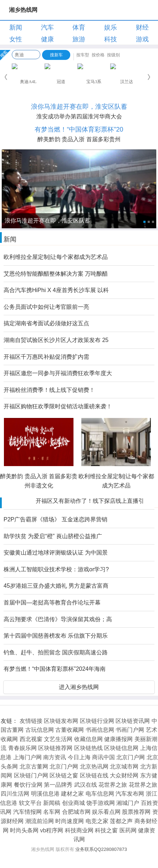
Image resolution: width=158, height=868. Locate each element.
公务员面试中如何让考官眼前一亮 (46, 307)
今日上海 (79, 757)
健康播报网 (118, 739)
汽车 (47, 27)
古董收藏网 (70, 730)
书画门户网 (130, 730)
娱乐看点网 (106, 812)
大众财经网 (124, 775)
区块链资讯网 (133, 721)
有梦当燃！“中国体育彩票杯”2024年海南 (55, 669)
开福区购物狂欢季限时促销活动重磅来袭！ (58, 406)
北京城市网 (124, 767)
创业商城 (73, 803)
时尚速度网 (70, 821)
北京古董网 (34, 767)
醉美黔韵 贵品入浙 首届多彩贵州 (79, 139)
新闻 (16, 27)
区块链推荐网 (55, 748)
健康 (47, 39)
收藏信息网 (88, 739)
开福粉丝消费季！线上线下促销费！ (49, 390)
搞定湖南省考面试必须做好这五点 (46, 323)
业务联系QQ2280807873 (101, 849)
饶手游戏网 (101, 803)
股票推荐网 (136, 812)
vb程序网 (52, 830)
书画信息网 (100, 730)
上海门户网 (27, 757)
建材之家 (72, 794)
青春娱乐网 (22, 748)
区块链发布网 (61, 721)
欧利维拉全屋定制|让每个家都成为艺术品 (56, 257)
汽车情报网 (27, 812)
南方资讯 (55, 757)
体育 (79, 27)
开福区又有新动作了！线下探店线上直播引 (90, 501)
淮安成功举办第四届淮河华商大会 (79, 116)
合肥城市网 (76, 812)
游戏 (142, 39)
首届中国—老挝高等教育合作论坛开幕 (52, 603)
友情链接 (31, 721)
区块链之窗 (64, 775)
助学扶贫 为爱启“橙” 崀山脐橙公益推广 (53, 536)
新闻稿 (52, 803)
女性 (16, 39)
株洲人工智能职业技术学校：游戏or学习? (56, 569)
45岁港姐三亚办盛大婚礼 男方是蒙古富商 (56, 586)
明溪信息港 (45, 794)
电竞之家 (97, 821)
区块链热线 (88, 748)
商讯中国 (103, 757)
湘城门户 (128, 803)
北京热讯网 (94, 767)
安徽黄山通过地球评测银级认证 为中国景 (56, 553)
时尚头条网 (24, 830)
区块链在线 (94, 775)
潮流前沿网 (40, 821)
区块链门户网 (31, 775)
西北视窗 (31, 739)
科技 (111, 39)
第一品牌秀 (58, 785)
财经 (142, 27)
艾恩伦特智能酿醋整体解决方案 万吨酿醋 (56, 274)
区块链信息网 (121, 748)
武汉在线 (86, 785)
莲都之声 (121, 821)
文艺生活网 (58, 739)
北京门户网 (131, 757)
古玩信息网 (40, 730)
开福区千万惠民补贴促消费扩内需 (46, 357)
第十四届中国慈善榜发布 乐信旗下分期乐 (56, 636)
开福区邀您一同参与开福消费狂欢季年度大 (58, 373)
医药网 (128, 830)
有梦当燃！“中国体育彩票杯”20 (79, 129)
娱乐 (111, 27)
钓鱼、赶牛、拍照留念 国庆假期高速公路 (56, 652)
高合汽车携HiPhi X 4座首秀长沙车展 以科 (56, 290)
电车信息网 (100, 794)
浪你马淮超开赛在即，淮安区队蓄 (79, 107)
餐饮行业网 (28, 785)
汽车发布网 (130, 794)
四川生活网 (15, 794)
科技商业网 (79, 830)
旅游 (79, 39)
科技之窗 (106, 830)
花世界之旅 (113, 785)
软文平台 (30, 803)
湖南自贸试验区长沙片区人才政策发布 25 (56, 340)
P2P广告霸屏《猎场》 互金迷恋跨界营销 (55, 519)
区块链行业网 (97, 721)
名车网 (52, 812)
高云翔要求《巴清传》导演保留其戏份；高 (58, 619)
